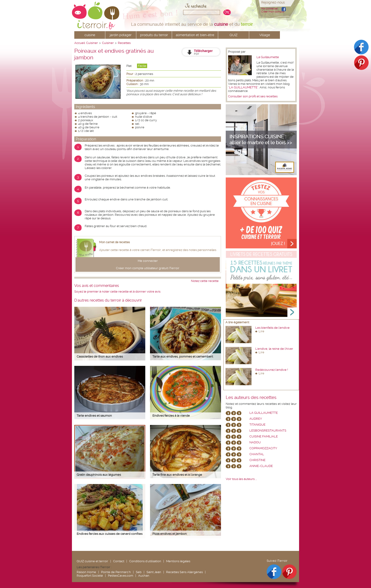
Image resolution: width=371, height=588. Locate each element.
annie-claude (261, 466)
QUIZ (234, 35)
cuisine (90, 35)
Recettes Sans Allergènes (184, 572)
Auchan (144, 576)
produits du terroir (154, 35)
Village (265, 35)
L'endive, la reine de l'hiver (274, 349)
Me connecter (269, 9)
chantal (257, 454)
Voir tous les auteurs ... (241, 479)
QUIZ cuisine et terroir (92, 561)
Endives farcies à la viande (171, 416)
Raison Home (86, 572)
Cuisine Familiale (264, 436)
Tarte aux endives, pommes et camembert (183, 357)
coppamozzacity (263, 448)
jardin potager (121, 35)
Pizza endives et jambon (170, 534)
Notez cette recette (205, 281)
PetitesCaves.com (121, 576)
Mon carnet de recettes (115, 242)
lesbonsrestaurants (268, 430)
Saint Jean (154, 572)
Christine (257, 460)
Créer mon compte (273, 12)
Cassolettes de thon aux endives (100, 357)
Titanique (257, 425)
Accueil (80, 43)
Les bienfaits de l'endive (272, 328)
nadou (255, 442)
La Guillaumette (268, 57)
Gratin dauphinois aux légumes (99, 475)
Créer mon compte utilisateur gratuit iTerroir (148, 268)
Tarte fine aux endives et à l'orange (177, 475)
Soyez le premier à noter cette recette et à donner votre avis (117, 292)
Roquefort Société (90, 576)
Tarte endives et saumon (94, 416)
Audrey (256, 419)
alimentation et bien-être (195, 35)
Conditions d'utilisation (145, 561)
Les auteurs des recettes (251, 398)
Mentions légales (178, 561)
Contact (119, 561)
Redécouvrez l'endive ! (272, 370)
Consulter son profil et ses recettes (253, 96)
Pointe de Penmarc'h (116, 572)
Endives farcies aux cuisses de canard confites (110, 534)
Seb (139, 572)
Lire (261, 331)
